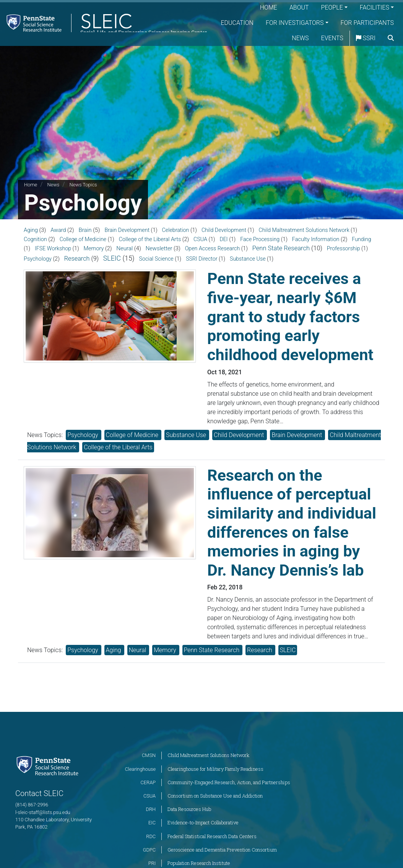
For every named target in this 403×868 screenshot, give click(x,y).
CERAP (148, 782)
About (299, 7)
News (318, 38)
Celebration (176, 230)
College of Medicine (83, 239)
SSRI (384, 38)
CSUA (200, 239)
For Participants (271, 38)
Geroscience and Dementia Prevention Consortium (222, 850)
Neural (124, 248)
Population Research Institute (199, 863)
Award (58, 230)
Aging (31, 230)
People (332, 7)
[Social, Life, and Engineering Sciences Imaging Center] (108, 30)
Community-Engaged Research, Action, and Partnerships (229, 782)
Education (303, 23)
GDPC (149, 850)
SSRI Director (201, 259)
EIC (152, 823)
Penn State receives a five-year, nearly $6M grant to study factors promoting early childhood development (290, 317)
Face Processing (260, 239)
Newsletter (159, 248)
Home (269, 7)
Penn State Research (281, 248)
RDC (151, 836)
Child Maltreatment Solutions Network (304, 230)
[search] (391, 54)
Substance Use (248, 259)
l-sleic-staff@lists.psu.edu (43, 812)
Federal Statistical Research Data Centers (212, 836)
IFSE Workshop (53, 248)
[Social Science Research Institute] (49, 765)
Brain (85, 230)
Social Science (156, 259)
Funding (361, 239)
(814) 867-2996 (32, 805)
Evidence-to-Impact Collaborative (203, 822)
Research (77, 259)
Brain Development (127, 230)
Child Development (224, 230)
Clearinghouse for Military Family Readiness (215, 769)
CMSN (149, 755)
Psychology (38, 259)
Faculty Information (316, 239)
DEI (223, 239)
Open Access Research (213, 248)
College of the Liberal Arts (150, 239)
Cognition (35, 239)
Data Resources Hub (189, 809)
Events (351, 38)
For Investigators (360, 23)
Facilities (375, 7)
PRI (152, 863)
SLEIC (112, 258)
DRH (151, 809)
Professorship (344, 248)
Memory (94, 249)
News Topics (83, 185)
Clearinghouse (140, 769)
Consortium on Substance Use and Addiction (215, 796)
